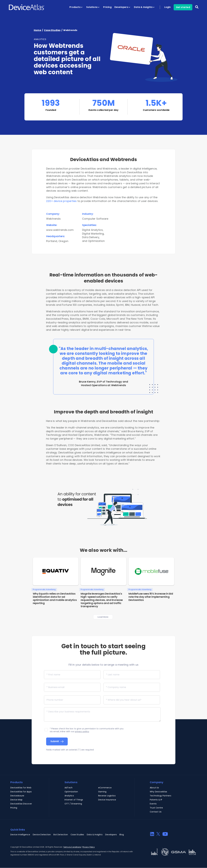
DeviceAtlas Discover (21, 804)
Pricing (107, 7)
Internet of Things (74, 800)
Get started (183, 7)
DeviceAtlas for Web (21, 788)
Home (37, 30)
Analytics (69, 796)
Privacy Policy (89, 847)
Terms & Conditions (72, 847)
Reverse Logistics (107, 796)
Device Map (16, 800)
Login (168, 7)
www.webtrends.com (60, 230)
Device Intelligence (20, 835)
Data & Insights (144, 7)
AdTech (68, 788)
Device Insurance (107, 800)
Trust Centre (156, 808)
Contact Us (156, 812)
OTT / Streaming (73, 804)
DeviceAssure (17, 796)
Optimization (71, 792)
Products (76, 7)
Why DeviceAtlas (158, 792)
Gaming (102, 792)
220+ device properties (61, 201)
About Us (154, 788)
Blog (122, 835)
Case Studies (52, 30)
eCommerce (105, 788)
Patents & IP (156, 800)
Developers (122, 7)
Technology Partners (160, 796)
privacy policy (82, 731)
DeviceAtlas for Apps (21, 792)
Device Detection (42, 835)
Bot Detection (61, 835)
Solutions (93, 7)
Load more (103, 617)
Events (153, 804)
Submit (55, 741)
